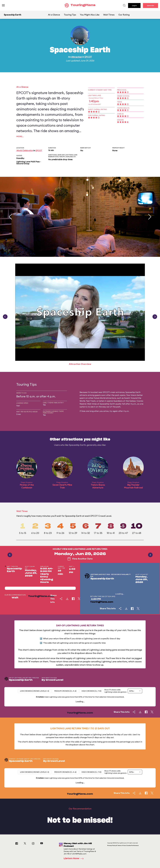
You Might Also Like (90, 15)
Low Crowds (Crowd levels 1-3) (35, 691)
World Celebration (25, 150)
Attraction (77, 57)
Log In (134, 5)
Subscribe (151, 5)
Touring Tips (70, 15)
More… (20, 136)
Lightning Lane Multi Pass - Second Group (29, 163)
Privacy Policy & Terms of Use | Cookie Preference (123, 845)
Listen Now (74, 859)
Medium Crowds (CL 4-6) (65, 691)
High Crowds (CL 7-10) (91, 691)
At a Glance (54, 15)
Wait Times (109, 15)
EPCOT (88, 57)
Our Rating (124, 15)
